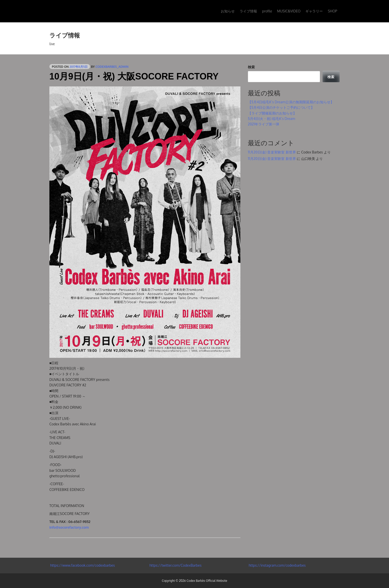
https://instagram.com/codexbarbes (277, 565)
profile (267, 11)
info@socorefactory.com (69, 527)
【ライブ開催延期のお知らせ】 (272, 113)
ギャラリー (314, 11)
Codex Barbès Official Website (207, 581)
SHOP (332, 11)
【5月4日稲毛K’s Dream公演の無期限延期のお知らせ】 (291, 102)
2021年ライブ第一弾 (263, 124)
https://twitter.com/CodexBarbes (175, 565)
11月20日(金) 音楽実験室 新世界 (272, 152)
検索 (251, 67)
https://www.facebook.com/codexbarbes (82, 565)
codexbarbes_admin (112, 67)
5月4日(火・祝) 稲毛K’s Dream (271, 119)
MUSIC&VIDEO (289, 11)
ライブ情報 (248, 11)
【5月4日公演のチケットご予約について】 (281, 107)
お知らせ (228, 11)
